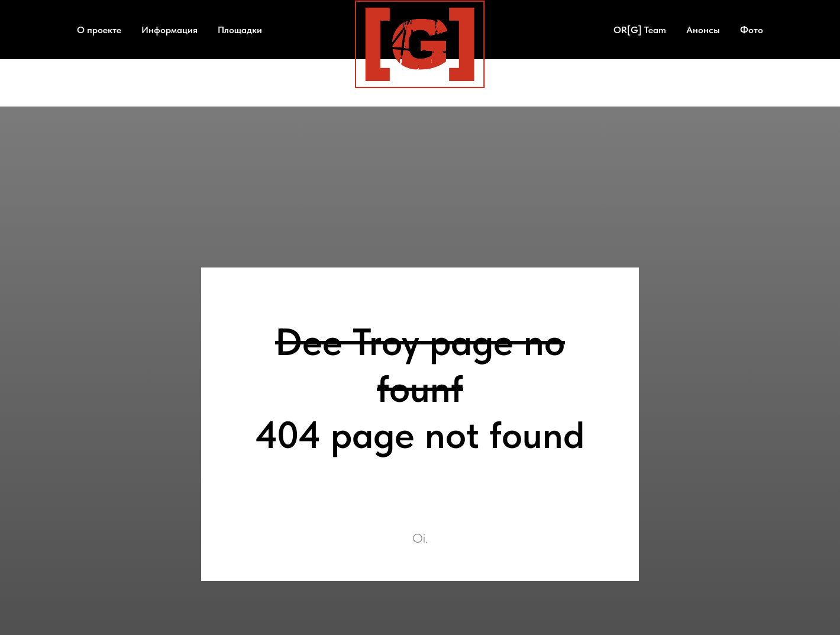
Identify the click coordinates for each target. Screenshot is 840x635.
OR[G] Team (640, 30)
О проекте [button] (99, 30)
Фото (752, 30)
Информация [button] (169, 30)
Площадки (240, 30)
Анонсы (703, 30)
